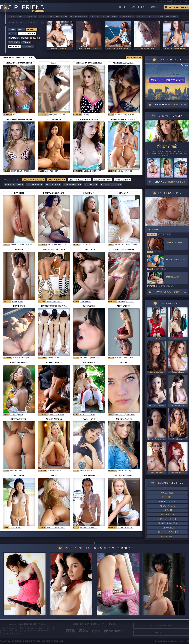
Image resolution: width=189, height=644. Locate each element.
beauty (29, 245)
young (76, 245)
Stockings (28, 47)
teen (110, 245)
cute (29, 358)
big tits (7, 301)
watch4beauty (17, 245)
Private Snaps (144, 17)
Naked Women (72, 184)
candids (121, 301)
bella (127, 471)
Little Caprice (27, 34)
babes (51, 358)
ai (46, 171)
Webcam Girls (177, 7)
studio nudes (121, 358)
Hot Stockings (110, 17)
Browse (168, 105)
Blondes (77, 115)
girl (20, 471)
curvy (120, 471)
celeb (16, 115)
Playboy (32, 30)
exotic (14, 414)
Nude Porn (53, 184)
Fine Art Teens (14, 184)
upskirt (130, 301)
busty (111, 358)
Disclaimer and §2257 (179, 641)
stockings (52, 301)
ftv (117, 414)
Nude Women (167, 528)
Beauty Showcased (57, 245)
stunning (130, 414)
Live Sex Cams (15, 17)
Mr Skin (167, 510)
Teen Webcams (164, 2)
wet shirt (97, 171)
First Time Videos (58, 17)
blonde (117, 245)
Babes (111, 115)
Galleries (138, 7)
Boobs (25, 38)
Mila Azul (15, 47)
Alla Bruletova (125, 528)
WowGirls (167, 493)
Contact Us (161, 633)
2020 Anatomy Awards (166, 17)
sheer (157, 269)
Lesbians (112, 171)
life (63, 115)
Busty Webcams (181, 2)
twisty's (95, 358)
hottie (131, 115)
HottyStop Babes (167, 532)
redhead (152, 235)
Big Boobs (43, 115)
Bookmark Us (134, 58)
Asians (21, 30)
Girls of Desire (167, 519)
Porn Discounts (111, 184)
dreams (89, 471)
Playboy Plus (127, 17)
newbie (151, 286)
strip (164, 252)
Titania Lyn (85, 301)
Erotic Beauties (79, 180)
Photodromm (167, 502)
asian (14, 301)
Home (122, 7)
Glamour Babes (167, 524)
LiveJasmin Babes (22, 2)
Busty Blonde (19, 358)
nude (88, 245)
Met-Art (167, 497)
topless (93, 528)
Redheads (14, 42)
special (14, 471)
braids (164, 269)
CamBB (155, 7)
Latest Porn (35, 184)
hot (56, 171)
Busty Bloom (39, 2)
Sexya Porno (102, 180)
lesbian (87, 171)
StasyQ (167, 489)
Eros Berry (122, 180)
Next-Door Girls (79, 17)
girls (51, 171)
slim (82, 245)
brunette (78, 171)
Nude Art (95, 17)
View (168, 293)
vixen (20, 414)
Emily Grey (85, 358)
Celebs (13, 34)
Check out (169, 182)
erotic (57, 115)
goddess (60, 414)
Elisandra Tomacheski (22, 171)
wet (82, 471)
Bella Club (167, 515)
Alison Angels (54, 471)
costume (91, 414)
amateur (112, 301)
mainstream (121, 115)
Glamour (14, 38)
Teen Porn (31, 17)
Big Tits (43, 17)
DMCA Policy (161, 641)
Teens (12, 30)
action (129, 171)
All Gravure (167, 506)
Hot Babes (167, 537)
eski (51, 115)
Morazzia (91, 184)
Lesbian (26, 42)
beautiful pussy (130, 245)
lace (131, 358)
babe (150, 252)
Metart (35, 38)
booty (161, 235)
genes (52, 414)
